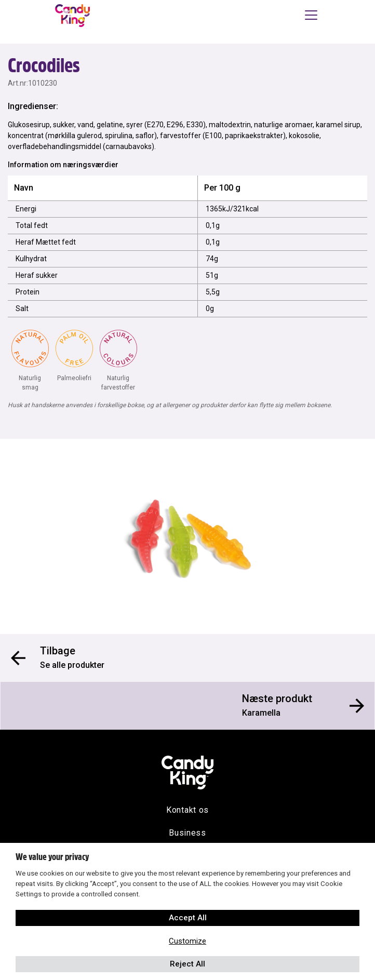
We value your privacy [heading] (52, 857)
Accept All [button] (188, 918)
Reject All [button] (187, 964)
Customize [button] (187, 941)
